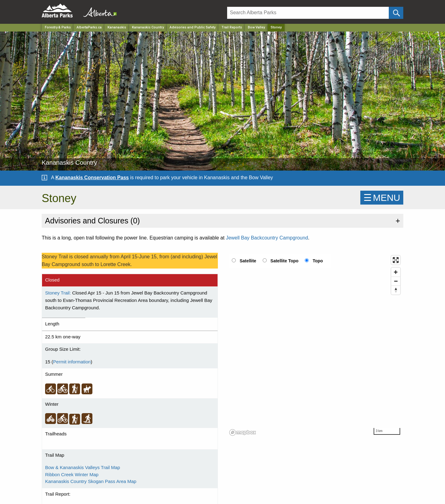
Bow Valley (256, 27)
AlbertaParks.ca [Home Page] (89, 27)
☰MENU (382, 198)
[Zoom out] (396, 281)
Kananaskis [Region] (117, 27)
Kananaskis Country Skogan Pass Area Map (91, 481)
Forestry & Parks (58, 27)
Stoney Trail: (58, 293)
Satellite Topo (284, 261)
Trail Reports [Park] (232, 27)
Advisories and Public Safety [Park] (193, 27)
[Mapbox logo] (243, 432)
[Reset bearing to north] (396, 290)
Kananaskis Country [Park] (148, 27)
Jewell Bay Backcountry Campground (267, 238)
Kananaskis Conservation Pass (92, 178)
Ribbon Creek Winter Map (72, 474)
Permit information (72, 362)
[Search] (308, 13)
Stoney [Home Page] (276, 27)
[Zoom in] (396, 272)
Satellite (248, 261)
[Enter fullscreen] (396, 260)
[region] (315, 345)
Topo (318, 261)
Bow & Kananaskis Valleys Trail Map (83, 467)
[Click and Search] (396, 13)
